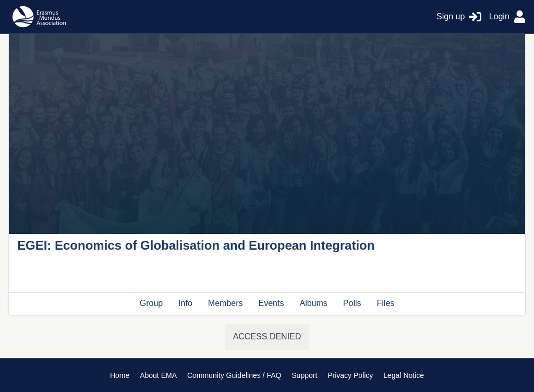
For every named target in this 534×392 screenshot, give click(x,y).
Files (386, 303)
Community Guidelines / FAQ (234, 375)
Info (185, 303)
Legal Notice (404, 375)
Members (226, 303)
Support (304, 375)
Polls (352, 303)
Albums (313, 303)
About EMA (158, 375)
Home (120, 375)
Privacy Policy (350, 375)
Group (151, 303)
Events (271, 303)
